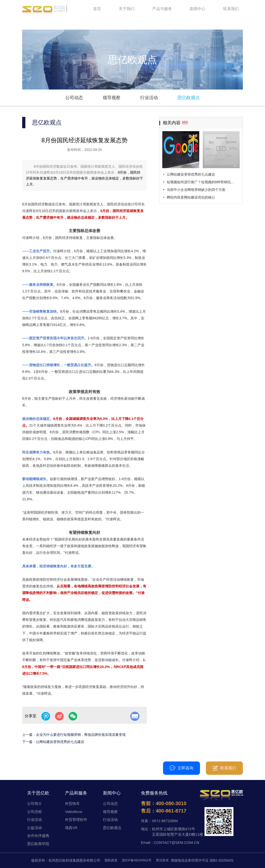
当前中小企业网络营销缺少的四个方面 (196, 190)
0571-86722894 (165, 821)
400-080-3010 (121, 768)
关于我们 (127, 10)
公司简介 (34, 804)
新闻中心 (198, 10)
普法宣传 (164, 860)
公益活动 (34, 828)
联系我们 (231, 10)
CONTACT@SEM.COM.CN (177, 842)
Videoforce (74, 812)
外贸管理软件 (76, 820)
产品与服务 (162, 10)
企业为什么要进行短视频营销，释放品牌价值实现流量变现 (81, 735)
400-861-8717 (171, 811)
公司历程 (34, 812)
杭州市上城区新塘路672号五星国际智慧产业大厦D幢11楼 (178, 832)
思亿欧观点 (189, 98)
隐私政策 (110, 860)
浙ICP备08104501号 (137, 860)
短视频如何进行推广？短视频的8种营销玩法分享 (203, 182)
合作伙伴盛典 (38, 836)
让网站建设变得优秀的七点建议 (60, 742)
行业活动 (149, 98)
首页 (97, 10)
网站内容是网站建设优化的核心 (191, 197)
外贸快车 (72, 804)
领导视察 (112, 98)
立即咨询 (182, 768)
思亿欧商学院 (38, 844)
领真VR (71, 828)
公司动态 (74, 98)
